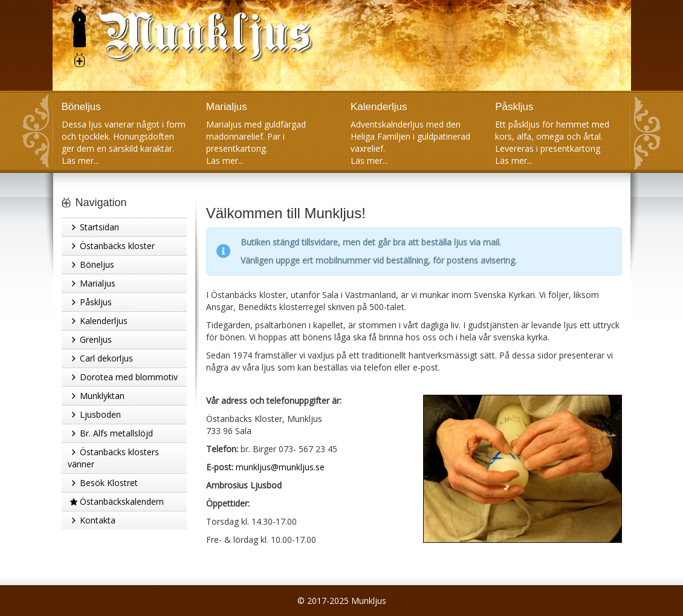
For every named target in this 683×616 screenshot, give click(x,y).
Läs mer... (80, 160)
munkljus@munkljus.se (280, 467)
